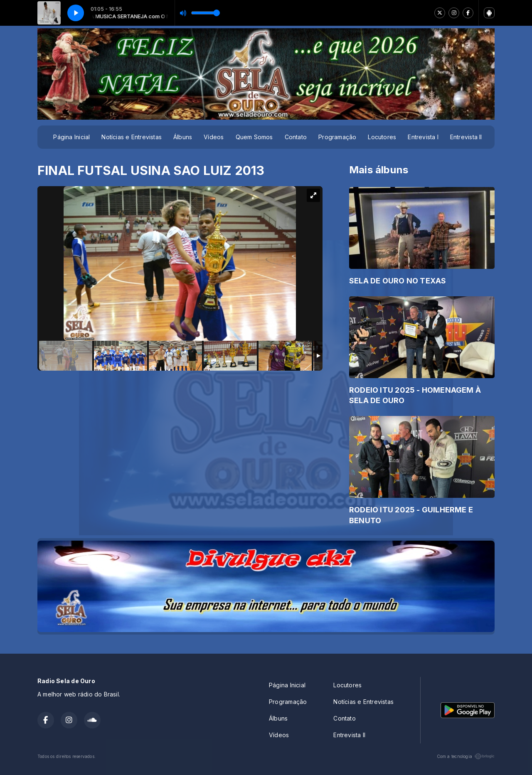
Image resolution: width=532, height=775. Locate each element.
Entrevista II (466, 137)
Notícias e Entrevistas (132, 137)
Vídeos (214, 137)
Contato (296, 137)
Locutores (382, 137)
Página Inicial (71, 137)
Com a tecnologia (466, 756)
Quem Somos (254, 137)
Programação (337, 137)
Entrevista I (423, 137)
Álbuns (183, 137)
